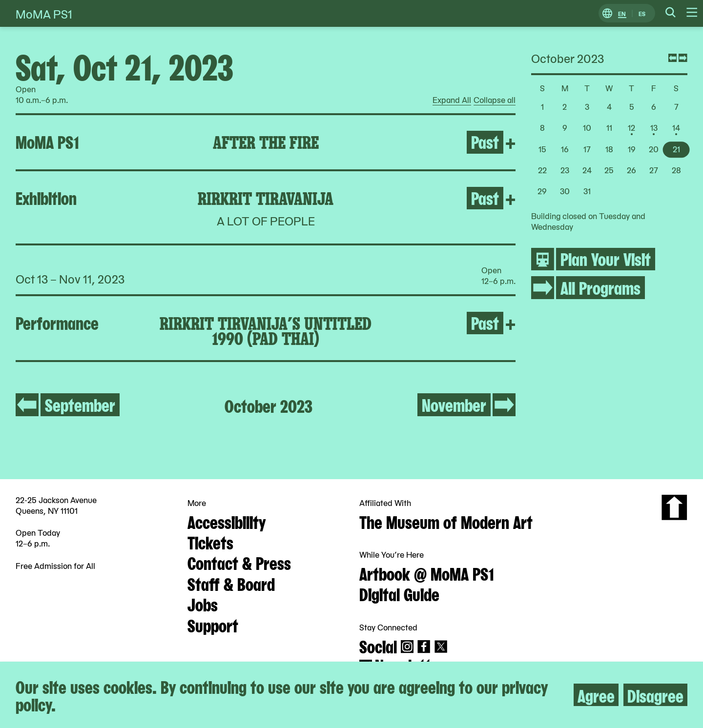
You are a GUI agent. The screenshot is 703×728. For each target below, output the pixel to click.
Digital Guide (399, 593)
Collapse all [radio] (495, 100)
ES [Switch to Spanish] (642, 13)
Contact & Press (239, 562)
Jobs (203, 604)
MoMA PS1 (44, 13)
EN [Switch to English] (622, 13)
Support (213, 625)
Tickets (210, 542)
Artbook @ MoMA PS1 (427, 573)
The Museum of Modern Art (446, 521)
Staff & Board (231, 583)
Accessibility (227, 521)
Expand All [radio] (452, 100)
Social (378, 646)
